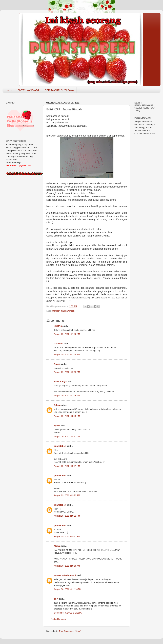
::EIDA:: (58, 326)
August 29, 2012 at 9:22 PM (67, 495)
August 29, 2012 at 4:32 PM (67, 437)
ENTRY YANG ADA (29, 90)
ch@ (56, 599)
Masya (57, 546)
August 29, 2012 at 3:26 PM (67, 396)
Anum (57, 364)
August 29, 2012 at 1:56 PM (67, 334)
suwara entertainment (65, 575)
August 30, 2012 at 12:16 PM (67, 589)
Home (9, 90)
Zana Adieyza (61, 382)
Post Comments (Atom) (70, 631)
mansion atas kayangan (63, 311)
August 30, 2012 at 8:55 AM (67, 566)
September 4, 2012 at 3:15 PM (68, 613)
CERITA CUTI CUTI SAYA (59, 90)
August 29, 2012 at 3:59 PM (67, 416)
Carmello (58, 344)
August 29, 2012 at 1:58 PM (67, 354)
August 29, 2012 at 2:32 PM (67, 372)
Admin (57, 405)
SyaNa (57, 426)
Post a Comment (58, 619)
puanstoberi (60, 446)
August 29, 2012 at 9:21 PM (67, 466)
